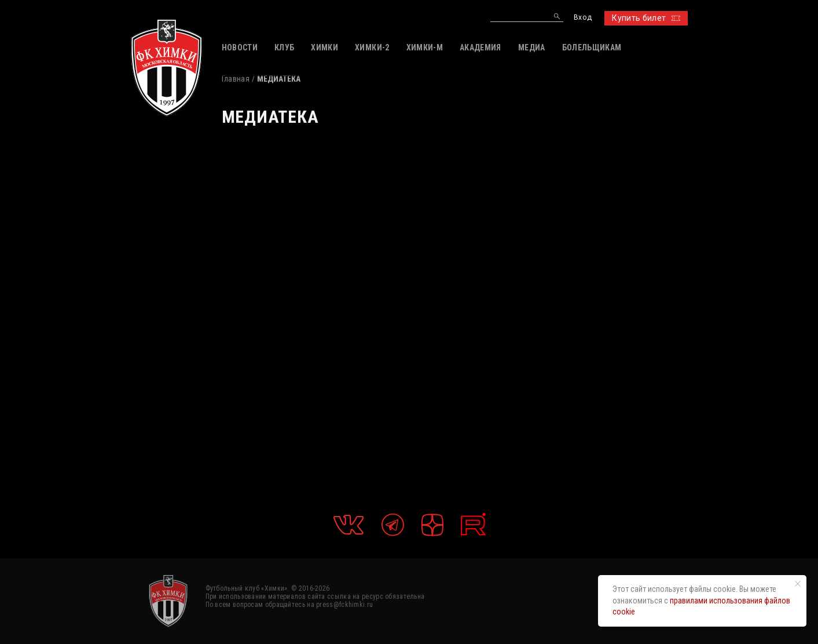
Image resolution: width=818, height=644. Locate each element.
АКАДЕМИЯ (480, 47)
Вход (583, 18)
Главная (236, 79)
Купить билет (646, 18)
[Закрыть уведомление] (798, 584)
